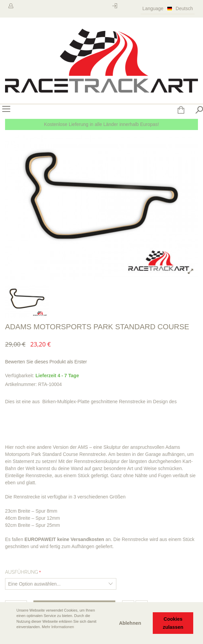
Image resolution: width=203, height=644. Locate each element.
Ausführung (22, 572)
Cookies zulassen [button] (173, 623)
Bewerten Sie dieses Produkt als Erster (46, 362)
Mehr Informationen (58, 627)
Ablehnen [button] (130, 623)
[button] (10, 636)
